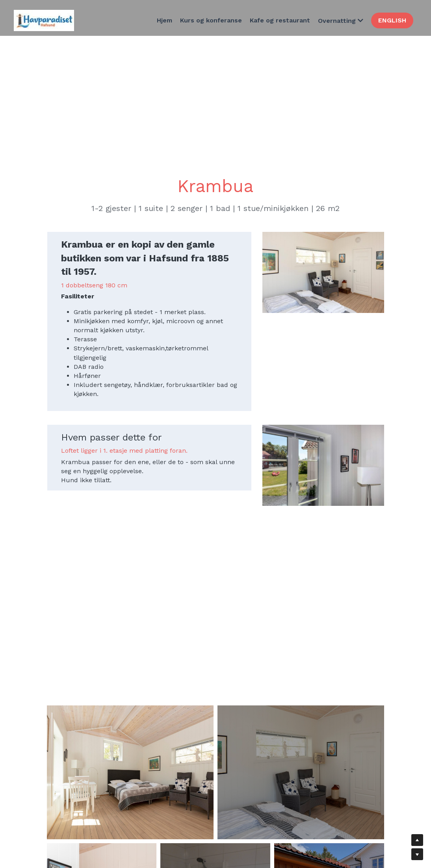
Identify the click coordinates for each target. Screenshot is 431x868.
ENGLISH (392, 20)
